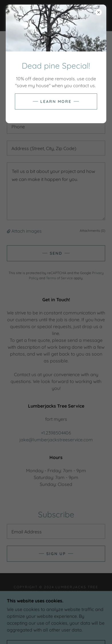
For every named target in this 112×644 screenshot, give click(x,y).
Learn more (56, 101)
